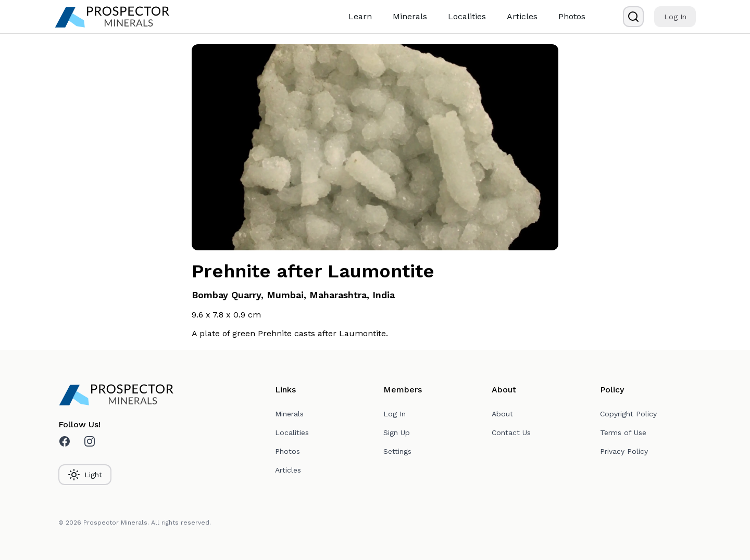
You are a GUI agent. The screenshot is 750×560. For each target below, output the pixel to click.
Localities (292, 432)
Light (85, 475)
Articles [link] (522, 16)
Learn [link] (360, 16)
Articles (288, 470)
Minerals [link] (410, 16)
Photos (287, 451)
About (502, 414)
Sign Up (397, 432)
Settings (397, 451)
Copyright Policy (628, 414)
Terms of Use (623, 432)
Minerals (289, 414)
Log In (675, 17)
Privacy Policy (624, 451)
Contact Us (511, 432)
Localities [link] (467, 16)
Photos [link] (572, 16)
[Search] (633, 17)
